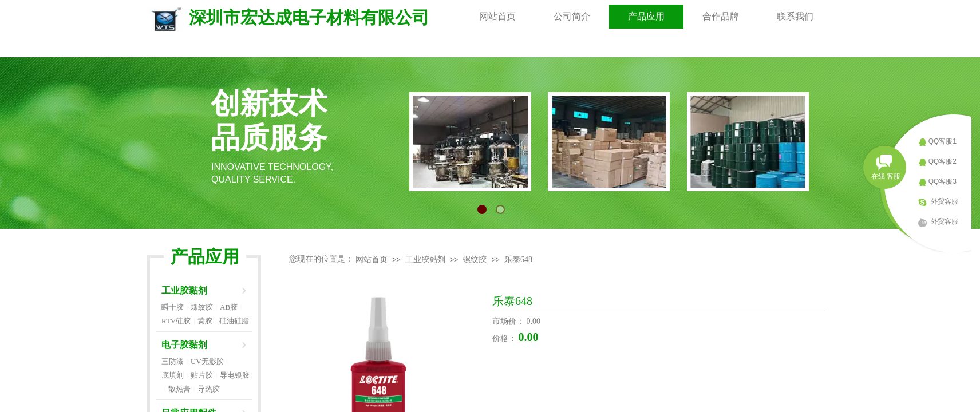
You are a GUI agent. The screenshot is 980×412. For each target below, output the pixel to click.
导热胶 (209, 389)
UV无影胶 (207, 361)
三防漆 (173, 361)
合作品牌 (721, 16)
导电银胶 (235, 375)
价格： (505, 338)
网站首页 (497, 16)
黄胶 (205, 321)
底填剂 (173, 375)
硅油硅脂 (234, 321)
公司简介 (572, 16)
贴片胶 (202, 375)
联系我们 (795, 16)
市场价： (509, 321)
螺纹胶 (475, 260)
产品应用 (646, 16)
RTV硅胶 (176, 321)
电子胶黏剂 (184, 345)
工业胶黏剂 (425, 260)
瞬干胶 (173, 307)
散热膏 (179, 389)
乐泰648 (518, 260)
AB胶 (229, 307)
